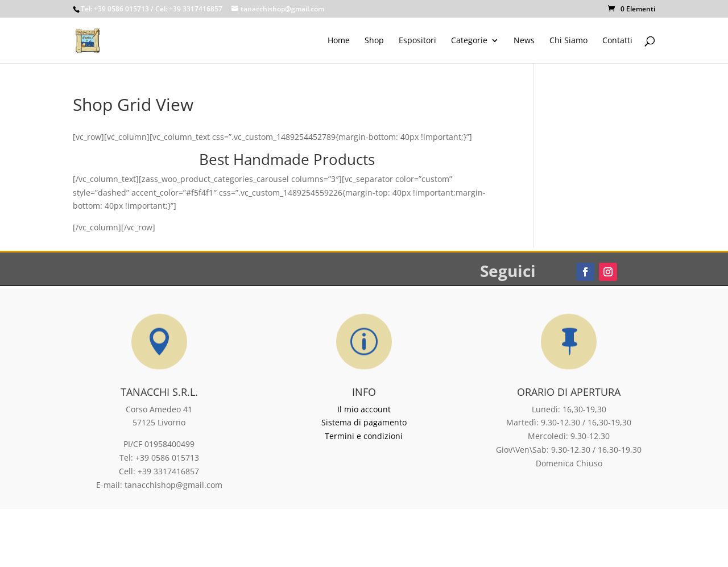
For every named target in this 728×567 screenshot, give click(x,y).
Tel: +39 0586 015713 (115, 9)
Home (339, 41)
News (524, 41)
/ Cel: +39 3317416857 (187, 9)
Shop (374, 41)
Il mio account (364, 409)
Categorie (469, 41)
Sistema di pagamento (364, 422)
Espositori (417, 41)
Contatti (617, 41)
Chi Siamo (568, 41)
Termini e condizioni (364, 436)
